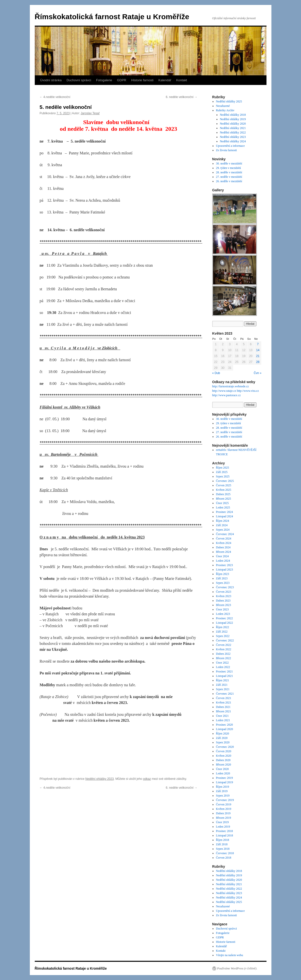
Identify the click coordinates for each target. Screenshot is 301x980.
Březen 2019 (223, 818)
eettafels (221, 450)
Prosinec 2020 (224, 725)
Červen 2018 (224, 858)
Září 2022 (222, 632)
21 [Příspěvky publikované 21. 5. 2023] (258, 356)
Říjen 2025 (222, 468)
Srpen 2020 (223, 742)
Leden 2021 (223, 720)
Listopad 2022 (224, 623)
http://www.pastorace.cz (227, 395)
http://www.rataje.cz (224, 391)
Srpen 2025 (223, 476)
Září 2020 (222, 738)
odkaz (147, 779)
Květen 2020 (224, 756)
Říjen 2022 (222, 627)
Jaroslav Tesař (90, 113)
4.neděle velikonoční (55, 97)
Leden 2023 (223, 614)
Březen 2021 (223, 711)
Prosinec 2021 (224, 671)
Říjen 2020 (222, 734)
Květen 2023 (224, 596)
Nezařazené (223, 106)
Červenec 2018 (225, 853)
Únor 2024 (222, 556)
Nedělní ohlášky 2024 (233, 141)
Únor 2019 (222, 822)
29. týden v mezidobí (228, 168)
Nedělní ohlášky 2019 (233, 119)
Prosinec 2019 (224, 778)
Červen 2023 (224, 592)
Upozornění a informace (230, 146)
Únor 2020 (222, 769)
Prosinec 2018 (224, 831)
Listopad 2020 (224, 729)
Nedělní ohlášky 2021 (233, 128)
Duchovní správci (79, 80)
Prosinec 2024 (224, 512)
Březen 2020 (223, 765)
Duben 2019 (223, 813)
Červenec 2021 (225, 694)
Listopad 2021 (224, 676)
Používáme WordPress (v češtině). (237, 968)
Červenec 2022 (225, 640)
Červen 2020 (224, 751)
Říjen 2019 (222, 787)
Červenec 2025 (225, 481)
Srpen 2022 (223, 636)
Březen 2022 (223, 658)
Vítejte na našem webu (230, 955)
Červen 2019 (224, 804)
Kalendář (165, 80)
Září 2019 (222, 791)
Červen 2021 (224, 698)
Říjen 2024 (222, 521)
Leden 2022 (223, 667)
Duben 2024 (223, 547)
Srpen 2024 (223, 530)
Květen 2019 (224, 809)
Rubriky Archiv (225, 110)
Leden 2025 (223, 507)
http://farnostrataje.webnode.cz (231, 386)
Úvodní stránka (51, 80)
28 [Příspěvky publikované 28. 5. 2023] (258, 362)
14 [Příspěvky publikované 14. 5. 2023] (258, 350)
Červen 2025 (224, 485)
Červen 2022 (224, 645)
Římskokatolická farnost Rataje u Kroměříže (112, 17)
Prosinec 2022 (224, 618)
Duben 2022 (223, 654)
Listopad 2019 (224, 782)
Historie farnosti (142, 80)
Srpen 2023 (223, 583)
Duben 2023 (223, 601)
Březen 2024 (223, 552)
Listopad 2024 (224, 516)
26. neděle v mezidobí (229, 181)
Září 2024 (222, 525)
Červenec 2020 (225, 747)
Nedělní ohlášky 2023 (99, 779)
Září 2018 (222, 844)
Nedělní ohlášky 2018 (233, 115)
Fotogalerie (104, 80)
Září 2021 (222, 685)
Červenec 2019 (225, 800)
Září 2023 (222, 578)
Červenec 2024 (225, 534)
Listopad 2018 (224, 835)
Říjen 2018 (222, 840)
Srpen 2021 (223, 689)
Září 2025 (222, 472)
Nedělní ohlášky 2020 (233, 124)
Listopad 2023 (224, 570)
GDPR (122, 80)
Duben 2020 (223, 760)
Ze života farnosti (226, 150)
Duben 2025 (223, 494)
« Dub (216, 373)
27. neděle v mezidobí (229, 177)
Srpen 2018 (223, 849)
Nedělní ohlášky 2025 (229, 101)
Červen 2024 (224, 539)
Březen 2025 (223, 499)
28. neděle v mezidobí (229, 172)
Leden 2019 (223, 827)
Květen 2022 (224, 649)
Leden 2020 (223, 773)
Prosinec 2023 (224, 565)
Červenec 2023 (225, 587)
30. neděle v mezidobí (229, 163)
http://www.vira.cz (248, 391)
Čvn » (257, 373)
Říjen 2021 (222, 680)
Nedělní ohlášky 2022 (233, 132)
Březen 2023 (223, 605)
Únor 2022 (222, 663)
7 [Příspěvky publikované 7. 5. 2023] (258, 344)
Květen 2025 (224, 490)
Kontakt (182, 80)
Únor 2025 (222, 503)
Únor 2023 (222, 609)
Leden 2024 (223, 561)
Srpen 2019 (223, 796)
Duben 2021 (223, 707)
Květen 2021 (224, 702)
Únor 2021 (222, 716)
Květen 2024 (224, 543)
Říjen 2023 (222, 574)
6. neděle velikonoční (181, 97)
